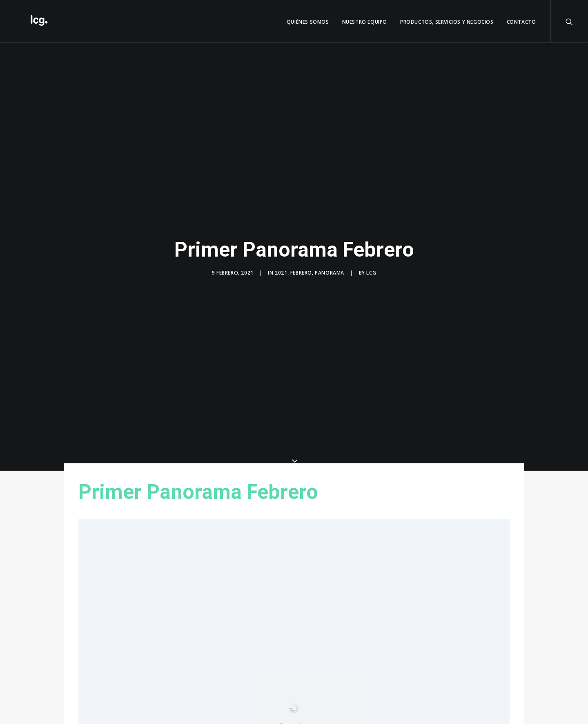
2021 (281, 269)
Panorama (330, 269)
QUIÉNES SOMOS (308, 22)
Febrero (301, 269)
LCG (371, 269)
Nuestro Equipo (365, 22)
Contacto (521, 22)
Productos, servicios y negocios (447, 22)
